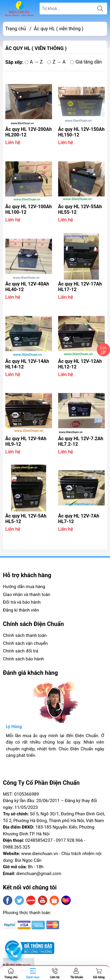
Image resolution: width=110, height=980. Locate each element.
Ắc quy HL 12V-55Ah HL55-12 (80, 209)
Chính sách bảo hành (23, 659)
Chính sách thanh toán (25, 635)
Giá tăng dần (86, 62)
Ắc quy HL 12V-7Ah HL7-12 (79, 519)
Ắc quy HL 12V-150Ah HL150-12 (81, 132)
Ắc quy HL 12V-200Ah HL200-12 (28, 132)
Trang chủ (16, 29)
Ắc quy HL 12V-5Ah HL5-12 (26, 519)
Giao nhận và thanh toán (27, 595)
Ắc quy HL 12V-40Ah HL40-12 (27, 287)
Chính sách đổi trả (21, 651)
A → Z (34, 62)
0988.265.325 (16, 847)
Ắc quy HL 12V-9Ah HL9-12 (26, 441)
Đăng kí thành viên (21, 610)
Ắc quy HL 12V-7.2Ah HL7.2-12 (81, 441)
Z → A (56, 62)
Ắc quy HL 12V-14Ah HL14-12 (27, 364)
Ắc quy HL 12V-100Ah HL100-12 (28, 209)
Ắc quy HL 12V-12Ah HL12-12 (80, 364)
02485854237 (39, 840)
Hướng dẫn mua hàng (24, 587)
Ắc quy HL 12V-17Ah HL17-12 (80, 287)
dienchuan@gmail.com (39, 874)
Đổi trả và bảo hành (22, 602)
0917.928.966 (69, 840)
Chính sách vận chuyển (25, 643)
